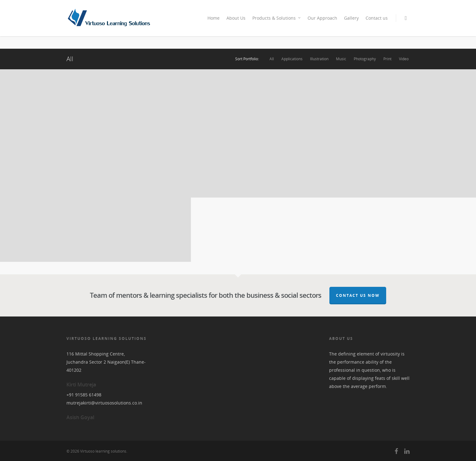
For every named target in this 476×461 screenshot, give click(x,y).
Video (404, 59)
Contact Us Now (358, 295)
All (272, 59)
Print (387, 59)
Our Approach (322, 18)
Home (214, 18)
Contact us (377, 18)
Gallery (351, 18)
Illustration (319, 59)
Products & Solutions (277, 18)
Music (341, 59)
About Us (236, 18)
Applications (292, 59)
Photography (365, 59)
